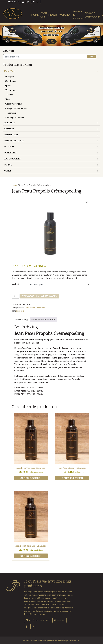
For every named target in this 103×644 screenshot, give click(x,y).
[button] (87, 202)
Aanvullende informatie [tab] (43, 319)
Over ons (44, 15)
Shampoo (10, 76)
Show (8, 99)
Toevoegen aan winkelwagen (40, 296)
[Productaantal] (16, 296)
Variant (15, 284)
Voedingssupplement (15, 117)
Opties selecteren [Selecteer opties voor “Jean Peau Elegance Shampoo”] (72, 478)
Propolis (20, 311)
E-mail (59, 620)
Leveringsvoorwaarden (70, 640)
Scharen (51, 147)
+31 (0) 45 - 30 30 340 (38, 620)
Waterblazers (51, 159)
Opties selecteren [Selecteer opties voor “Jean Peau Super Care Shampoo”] (31, 556)
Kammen (51, 129)
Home (35, 15)
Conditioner (11, 81)
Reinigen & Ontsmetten (16, 108)
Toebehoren (11, 113)
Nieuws (53, 15)
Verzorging (10, 90)
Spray (8, 85)
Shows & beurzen (78, 15)
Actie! (51, 171)
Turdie (51, 165)
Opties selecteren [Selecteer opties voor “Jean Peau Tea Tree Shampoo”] (31, 478)
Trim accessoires (51, 141)
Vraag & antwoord (93, 15)
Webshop (65, 15)
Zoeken (92, 56)
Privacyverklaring (50, 640)
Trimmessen (51, 135)
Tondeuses (51, 153)
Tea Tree (9, 95)
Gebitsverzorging (13, 104)
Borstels (51, 123)
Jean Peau (51, 71)
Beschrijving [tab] (22, 319)
